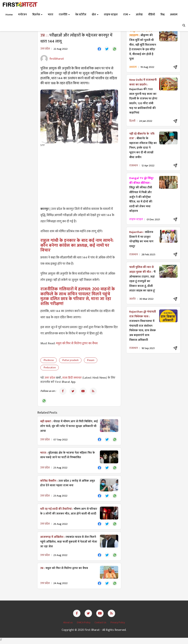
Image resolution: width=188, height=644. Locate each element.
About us (68, 625)
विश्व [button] (162, 15)
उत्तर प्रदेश (50, 378)
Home (9, 15)
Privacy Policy (118, 625)
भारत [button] (51, 15)
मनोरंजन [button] (22, 15)
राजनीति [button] (64, 15)
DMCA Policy (84, 625)
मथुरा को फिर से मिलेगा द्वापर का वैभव (77, 344)
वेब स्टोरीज (81, 15)
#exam (91, 361)
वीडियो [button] (152, 15)
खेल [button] (95, 15)
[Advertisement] (79, 177)
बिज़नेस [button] (37, 15)
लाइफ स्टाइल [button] (111, 15)
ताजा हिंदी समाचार (72, 378)
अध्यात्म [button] (174, 15)
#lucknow (49, 361)
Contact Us (101, 625)
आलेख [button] (139, 15)
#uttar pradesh (70, 361)
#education (50, 368)
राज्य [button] (127, 15)
